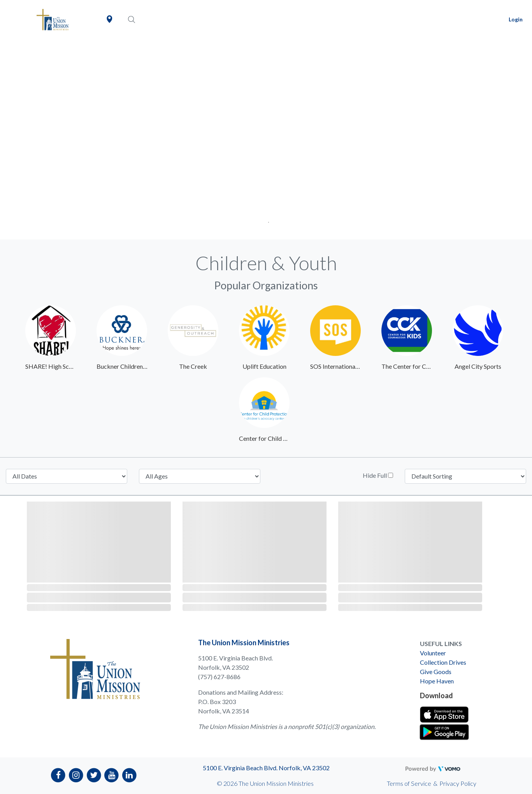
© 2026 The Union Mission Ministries (265, 783)
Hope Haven (437, 681)
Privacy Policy (458, 783)
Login (516, 19)
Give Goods (436, 672)
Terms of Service (409, 783)
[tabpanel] (266, 139)
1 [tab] (266, 220)
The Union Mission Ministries (244, 643)
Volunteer (433, 653)
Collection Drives (443, 662)
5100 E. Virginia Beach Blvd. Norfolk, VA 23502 (266, 768)
